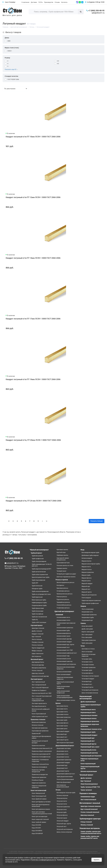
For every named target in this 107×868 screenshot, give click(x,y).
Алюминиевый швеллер (65, 661)
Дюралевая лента (62, 751)
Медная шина (86, 581)
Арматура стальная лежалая (91, 806)
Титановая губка (87, 659)
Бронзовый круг (62, 734)
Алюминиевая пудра (88, 797)
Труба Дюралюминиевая (65, 777)
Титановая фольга (87, 673)
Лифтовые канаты (62, 555)
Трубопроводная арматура (90, 819)
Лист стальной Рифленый (40, 688)
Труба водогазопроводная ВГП (41, 569)
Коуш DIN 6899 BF (37, 833)
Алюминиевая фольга (64, 633)
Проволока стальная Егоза (40, 764)
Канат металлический (38, 790)
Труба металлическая (39, 572)
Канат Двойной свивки (39, 799)
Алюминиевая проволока (65, 628)
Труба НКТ (35, 583)
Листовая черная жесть (39, 703)
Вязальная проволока (39, 722)
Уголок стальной (37, 670)
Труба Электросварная (39, 561)
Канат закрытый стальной (40, 819)
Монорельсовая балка (39, 668)
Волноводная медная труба (90, 552)
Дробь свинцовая (87, 629)
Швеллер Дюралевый (64, 782)
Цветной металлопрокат (64, 611)
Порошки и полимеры (88, 793)
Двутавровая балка (38, 662)
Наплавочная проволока (40, 728)
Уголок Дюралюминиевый (65, 779)
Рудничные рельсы (63, 599)
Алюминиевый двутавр (64, 639)
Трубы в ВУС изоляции (39, 622)
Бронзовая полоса (62, 714)
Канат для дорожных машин (41, 809)
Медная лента (86, 567)
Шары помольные (38, 654)
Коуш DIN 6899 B (37, 831)
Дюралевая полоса (63, 757)
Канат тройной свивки (39, 822)
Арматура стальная (38, 628)
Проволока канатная (38, 746)
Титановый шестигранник (90, 690)
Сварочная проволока (39, 783)
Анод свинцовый (87, 626)
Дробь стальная (37, 631)
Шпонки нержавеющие (89, 771)
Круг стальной (36, 637)
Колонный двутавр (38, 665)
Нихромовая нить (87, 612)
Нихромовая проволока (89, 615)
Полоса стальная (37, 645)
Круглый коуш (61, 552)
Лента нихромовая (88, 609)
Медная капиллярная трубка (91, 564)
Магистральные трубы (39, 600)
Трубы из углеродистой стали (41, 594)
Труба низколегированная (40, 591)
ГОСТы (40, 2)
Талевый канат (61, 571)
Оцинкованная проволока (40, 731)
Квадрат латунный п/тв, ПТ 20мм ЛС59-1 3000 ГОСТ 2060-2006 (33, 440)
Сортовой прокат (37, 625)
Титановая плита (87, 662)
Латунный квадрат (63, 821)
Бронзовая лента (62, 709)
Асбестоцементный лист (40, 717)
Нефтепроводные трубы (39, 603)
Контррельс (60, 585)
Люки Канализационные (89, 784)
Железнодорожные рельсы (65, 582)
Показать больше (97, 521)
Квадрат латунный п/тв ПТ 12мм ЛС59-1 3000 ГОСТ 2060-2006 (33, 197)
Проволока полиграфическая (41, 757)
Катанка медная (87, 558)
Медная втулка (86, 561)
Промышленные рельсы (65, 594)
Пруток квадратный (38, 648)
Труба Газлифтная (37, 614)
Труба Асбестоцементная (40, 574)
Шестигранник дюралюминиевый (63, 786)
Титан (83, 646)
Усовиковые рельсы (63, 608)
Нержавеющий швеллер (89, 753)
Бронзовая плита (62, 712)
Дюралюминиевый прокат (65, 746)
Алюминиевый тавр (63, 656)
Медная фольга (87, 578)
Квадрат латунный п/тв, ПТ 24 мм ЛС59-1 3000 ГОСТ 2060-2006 (33, 501)
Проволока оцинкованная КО (41, 754)
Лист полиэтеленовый (88, 800)
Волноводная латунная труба (66, 793)
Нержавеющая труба (88, 732)
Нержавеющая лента (88, 710)
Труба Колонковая (38, 611)
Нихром (83, 606)
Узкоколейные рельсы (64, 605)
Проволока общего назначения (42, 751)
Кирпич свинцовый (88, 632)
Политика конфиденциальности (43, 860)
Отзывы (57, 2)
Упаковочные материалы (90, 828)
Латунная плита (62, 804)
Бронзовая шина (62, 729)
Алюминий (59, 615)
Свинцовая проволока (89, 640)
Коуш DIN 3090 (36, 825)
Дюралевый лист (62, 768)
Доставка (34, 2)
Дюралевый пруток (63, 771)
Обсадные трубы (37, 589)
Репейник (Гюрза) (38, 780)
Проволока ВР (36, 733)
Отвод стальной (86, 822)
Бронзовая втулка (62, 706)
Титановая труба (87, 670)
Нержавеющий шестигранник (91, 756)
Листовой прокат (37, 679)
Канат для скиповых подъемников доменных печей (42, 813)
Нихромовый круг (87, 620)
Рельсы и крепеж (62, 580)
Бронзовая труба (62, 720)
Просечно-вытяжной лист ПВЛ (42, 693)
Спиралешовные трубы (39, 605)
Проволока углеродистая (40, 774)
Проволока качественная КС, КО (42, 748)
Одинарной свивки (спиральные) (63, 559)
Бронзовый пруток (63, 740)
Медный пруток (87, 592)
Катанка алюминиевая (64, 672)
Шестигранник (36, 656)
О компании (25, 2)
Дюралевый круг (62, 765)
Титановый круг (87, 681)
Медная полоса (87, 569)
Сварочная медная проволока (91, 600)
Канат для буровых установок (41, 802)
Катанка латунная (62, 795)
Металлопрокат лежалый (90, 803)
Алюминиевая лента (63, 617)
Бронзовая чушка (62, 726)
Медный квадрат (87, 584)
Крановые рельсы (62, 588)
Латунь (58, 790)
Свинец (83, 623)
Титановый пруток (87, 687)
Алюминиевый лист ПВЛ (65, 650)
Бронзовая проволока (64, 717)
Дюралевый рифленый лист (66, 774)
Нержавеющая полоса (89, 718)
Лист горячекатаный (38, 682)
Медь (82, 550)
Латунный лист (62, 826)
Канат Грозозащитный (39, 796)
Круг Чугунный (86, 781)
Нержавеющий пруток (88, 744)
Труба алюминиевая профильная (63, 692)
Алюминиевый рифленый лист (67, 653)
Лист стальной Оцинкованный (42, 696)
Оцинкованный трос (63, 563)
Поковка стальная (38, 642)
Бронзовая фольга (62, 723)
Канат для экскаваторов (39, 816)
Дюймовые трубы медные (90, 555)
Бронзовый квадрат (63, 731)
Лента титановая (87, 652)
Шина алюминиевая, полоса (66, 700)
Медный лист (86, 589)
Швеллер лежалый (87, 815)
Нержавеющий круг (88, 738)
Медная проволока (88, 572)
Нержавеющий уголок (88, 750)
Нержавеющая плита (88, 712)
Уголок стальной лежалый (90, 812)
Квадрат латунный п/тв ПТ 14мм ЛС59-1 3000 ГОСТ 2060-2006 (33, 258)
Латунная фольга (62, 815)
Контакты (64, 2)
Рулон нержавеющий (88, 764)
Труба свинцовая (87, 643)
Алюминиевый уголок (64, 659)
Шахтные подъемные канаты (66, 577)
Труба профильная (38, 559)
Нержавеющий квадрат (89, 735)
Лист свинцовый (87, 635)
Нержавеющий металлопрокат (86, 697)
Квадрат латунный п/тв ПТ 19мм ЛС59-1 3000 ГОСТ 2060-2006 (33, 379)
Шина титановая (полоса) (90, 693)
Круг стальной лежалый (89, 809)
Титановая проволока (89, 667)
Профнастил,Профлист (39, 690)
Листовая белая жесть (39, 706)
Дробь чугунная (86, 778)
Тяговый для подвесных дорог (66, 574)
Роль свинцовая (87, 637)
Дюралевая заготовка (64, 748)
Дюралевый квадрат (63, 763)
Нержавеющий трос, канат (90, 747)
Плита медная (86, 598)
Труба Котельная (37, 586)
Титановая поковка (88, 665)
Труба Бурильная (37, 597)
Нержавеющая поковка (89, 715)
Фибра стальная (37, 651)
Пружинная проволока (39, 777)
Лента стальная (37, 639)
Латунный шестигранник (65, 829)
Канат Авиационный (38, 793)
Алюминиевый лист (63, 647)
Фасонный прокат (37, 659)
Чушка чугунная (86, 790)
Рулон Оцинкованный (39, 714)
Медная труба (86, 575)
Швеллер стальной (38, 673)
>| (47, 521)
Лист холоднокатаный (39, 685)
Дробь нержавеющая (88, 702)
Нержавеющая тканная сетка (91, 729)
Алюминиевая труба (63, 630)
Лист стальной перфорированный (38, 700)
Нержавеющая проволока (90, 721)
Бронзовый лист (62, 737)
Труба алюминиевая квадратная (63, 687)
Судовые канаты (62, 568)
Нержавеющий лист (88, 741)
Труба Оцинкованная (38, 580)
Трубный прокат (36, 553)
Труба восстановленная (39, 617)
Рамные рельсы (62, 597)
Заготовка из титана (88, 649)
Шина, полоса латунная (64, 832)
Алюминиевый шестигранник (66, 664)
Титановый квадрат (88, 679)
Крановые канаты (62, 550)
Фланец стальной (87, 825)
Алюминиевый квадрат (64, 642)
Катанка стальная (38, 725)
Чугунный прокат (86, 775)
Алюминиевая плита (63, 620)
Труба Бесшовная (37, 556)
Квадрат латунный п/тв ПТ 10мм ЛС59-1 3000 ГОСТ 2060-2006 (33, 137)
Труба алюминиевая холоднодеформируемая (65, 697)
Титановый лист (87, 684)
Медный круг (86, 586)
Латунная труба (62, 812)
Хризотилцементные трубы (41, 577)
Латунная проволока (63, 807)
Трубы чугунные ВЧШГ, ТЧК (90, 787)
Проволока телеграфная (39, 767)
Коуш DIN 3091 (36, 828)
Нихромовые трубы (88, 617)
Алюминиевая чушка (63, 636)
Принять (97, 860)
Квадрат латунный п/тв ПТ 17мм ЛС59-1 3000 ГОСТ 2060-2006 (33, 319)
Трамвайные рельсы (63, 602)
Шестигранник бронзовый (65, 743)
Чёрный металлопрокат (39, 550)
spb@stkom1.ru (98, 13)
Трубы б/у (35, 620)
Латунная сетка (62, 809)
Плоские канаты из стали (65, 565)
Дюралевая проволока (64, 760)
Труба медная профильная (90, 603)
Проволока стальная (38, 719)
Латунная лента (62, 801)
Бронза (58, 703)
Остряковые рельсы (63, 591)
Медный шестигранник (89, 595)
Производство (49, 2)
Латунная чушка (62, 818)
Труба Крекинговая (38, 608)
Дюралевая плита (62, 754)
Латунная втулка (62, 798)
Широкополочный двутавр (40, 676)
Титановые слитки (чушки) (90, 676)
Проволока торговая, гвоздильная (38, 771)
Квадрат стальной (38, 634)
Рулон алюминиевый (64, 674)
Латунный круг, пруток (64, 824)
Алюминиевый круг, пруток (65, 645)
